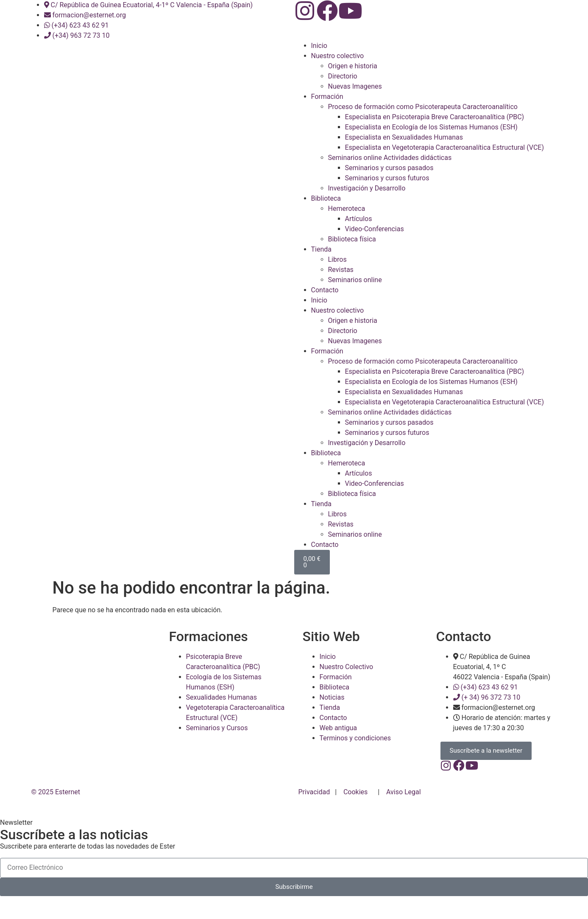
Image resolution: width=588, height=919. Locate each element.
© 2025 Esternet (57, 802)
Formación (327, 97)
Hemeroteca (347, 209)
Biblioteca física (352, 239)
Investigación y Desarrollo (367, 188)
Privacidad (315, 802)
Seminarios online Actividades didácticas (390, 158)
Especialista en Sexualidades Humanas (404, 137)
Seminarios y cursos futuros (387, 178)
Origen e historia (353, 66)
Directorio (343, 76)
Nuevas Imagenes (355, 86)
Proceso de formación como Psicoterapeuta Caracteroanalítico (423, 107)
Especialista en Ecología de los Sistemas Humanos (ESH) (431, 127)
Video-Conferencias (375, 229)
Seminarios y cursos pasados (389, 168)
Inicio (319, 46)
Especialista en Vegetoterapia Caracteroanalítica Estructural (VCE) (445, 147)
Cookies (355, 802)
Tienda (321, 249)
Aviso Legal (404, 802)
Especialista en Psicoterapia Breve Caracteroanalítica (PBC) (435, 117)
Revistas (341, 270)
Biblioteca (326, 198)
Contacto (325, 290)
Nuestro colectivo (338, 56)
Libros (337, 259)
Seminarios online (355, 280)
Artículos (359, 219)
